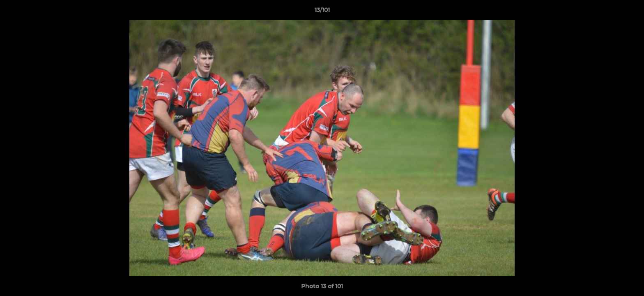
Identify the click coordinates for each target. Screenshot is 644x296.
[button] (629, 12)
